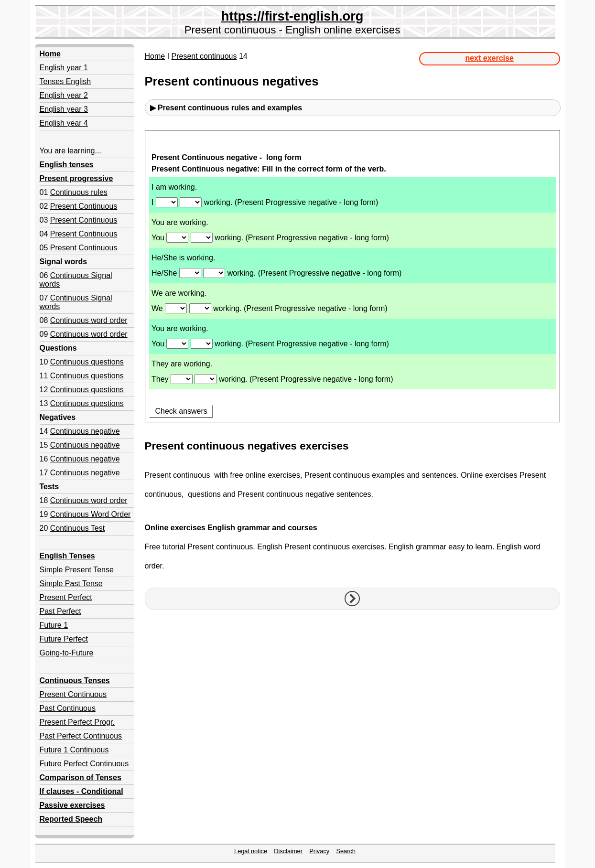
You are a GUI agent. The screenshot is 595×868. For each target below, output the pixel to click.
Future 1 (54, 625)
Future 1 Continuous (74, 750)
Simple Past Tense (71, 584)
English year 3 (64, 109)
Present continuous (204, 56)
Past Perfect (60, 611)
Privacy (319, 851)
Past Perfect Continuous (81, 736)
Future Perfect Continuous (84, 764)
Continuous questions (87, 362)
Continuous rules (79, 192)
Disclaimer (288, 851)
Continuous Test (77, 528)
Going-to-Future (67, 653)
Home (155, 56)
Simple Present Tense (77, 570)
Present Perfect (66, 597)
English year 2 (64, 95)
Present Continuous (84, 206)
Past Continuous (68, 708)
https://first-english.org (292, 16)
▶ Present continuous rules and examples (226, 108)
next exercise (489, 58)
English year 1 (64, 68)
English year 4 (64, 123)
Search (346, 851)
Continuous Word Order (91, 514)
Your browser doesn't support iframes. (352, 281)
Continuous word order (89, 320)
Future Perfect (64, 639)
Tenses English (65, 81)
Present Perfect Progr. (77, 722)
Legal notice (251, 851)
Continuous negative (85, 431)
